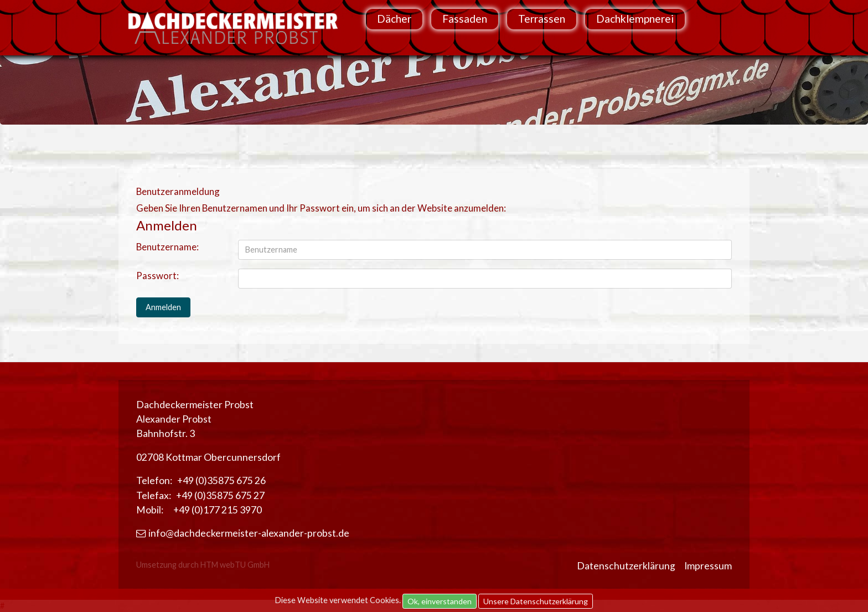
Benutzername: (167, 247)
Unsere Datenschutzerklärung (536, 601)
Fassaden (465, 19)
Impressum (708, 566)
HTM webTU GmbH (235, 565)
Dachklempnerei (635, 19)
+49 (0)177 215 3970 (218, 510)
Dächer (394, 19)
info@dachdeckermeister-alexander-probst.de (243, 533)
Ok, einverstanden (440, 601)
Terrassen (542, 19)
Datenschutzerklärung (626, 566)
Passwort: (157, 276)
